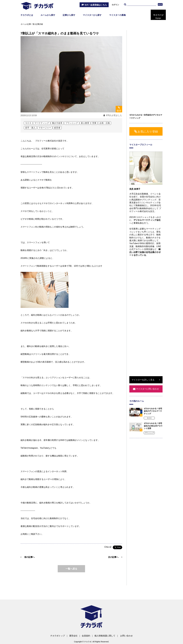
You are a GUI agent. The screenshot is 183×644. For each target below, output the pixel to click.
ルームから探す (48, 15)
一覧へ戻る (71, 569)
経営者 (57, 128)
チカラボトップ (58, 636)
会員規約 (86, 636)
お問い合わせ (126, 636)
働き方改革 (57, 123)
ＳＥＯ (28, 123)
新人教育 (85, 123)
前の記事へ (30, 557)
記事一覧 (31, 24)
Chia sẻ (108, 547)
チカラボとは (27, 15)
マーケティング (42, 123)
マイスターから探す (92, 15)
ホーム (23, 24)
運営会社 (73, 636)
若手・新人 (30, 128)
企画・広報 (105, 123)
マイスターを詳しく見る (143, 380)
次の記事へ (113, 557)
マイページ (158, 17)
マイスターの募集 (117, 15)
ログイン (115, 5)
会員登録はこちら (96, 5)
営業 (94, 123)
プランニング (72, 123)
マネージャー (45, 128)
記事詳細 (39, 24)
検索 (160, 4)
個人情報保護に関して (105, 636)
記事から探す (69, 15)
